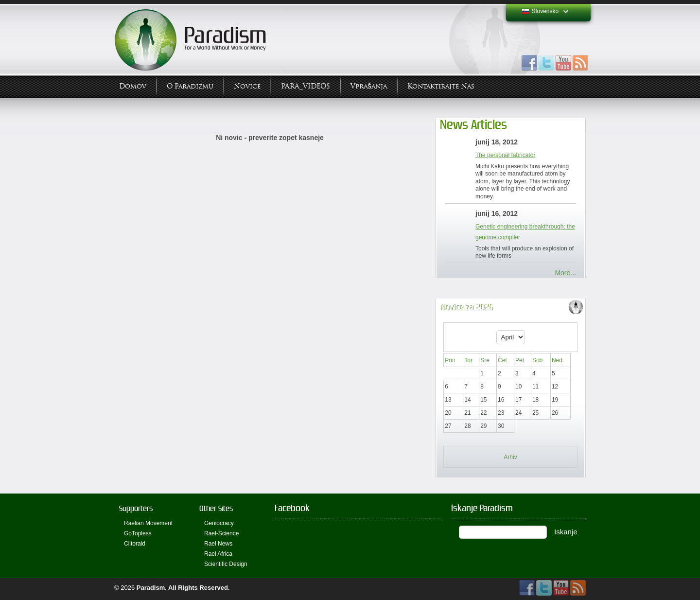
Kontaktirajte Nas (441, 86)
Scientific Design (226, 564)
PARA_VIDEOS (306, 86)
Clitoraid (135, 544)
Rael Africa (218, 554)
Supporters (136, 508)
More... (565, 273)
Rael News (218, 544)
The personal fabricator (505, 155)
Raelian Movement (148, 523)
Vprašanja (369, 86)
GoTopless (138, 533)
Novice (247, 86)
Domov (133, 86)
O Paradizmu (190, 86)
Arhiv (510, 457)
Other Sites (216, 508)
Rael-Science (221, 533)
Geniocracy (219, 523)
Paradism (151, 588)
